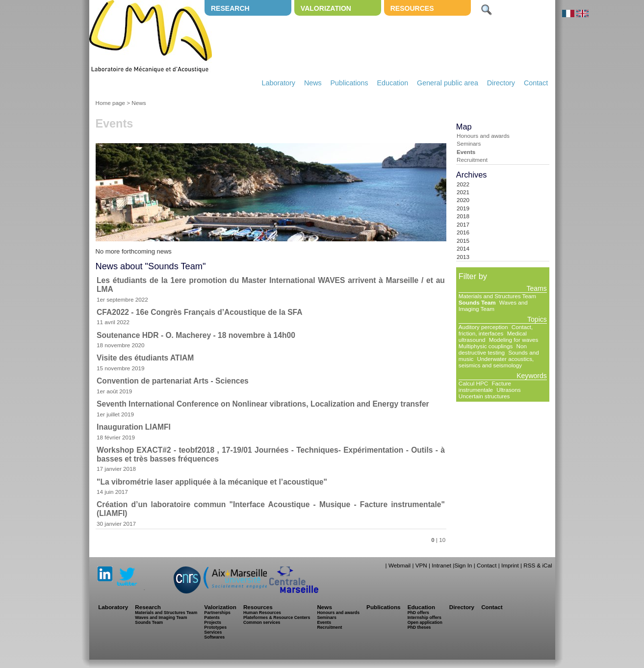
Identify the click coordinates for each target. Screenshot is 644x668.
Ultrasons (508, 390)
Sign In (463, 565)
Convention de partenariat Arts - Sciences (173, 381)
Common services (262, 622)
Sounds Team (477, 302)
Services (213, 632)
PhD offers (418, 613)
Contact (536, 83)
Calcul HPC (473, 383)
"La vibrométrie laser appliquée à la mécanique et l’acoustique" (212, 482)
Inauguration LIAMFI (134, 427)
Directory (501, 83)
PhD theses (419, 627)
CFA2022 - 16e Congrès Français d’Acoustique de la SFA (199, 312)
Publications (349, 83)
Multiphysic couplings (486, 346)
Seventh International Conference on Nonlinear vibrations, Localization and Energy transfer (263, 404)
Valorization (326, 8)
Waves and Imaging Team (493, 306)
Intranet (441, 565)
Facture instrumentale (485, 386)
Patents (212, 617)
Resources (412, 8)
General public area (448, 83)
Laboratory (279, 83)
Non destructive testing (493, 349)
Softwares (214, 637)
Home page (110, 103)
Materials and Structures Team (497, 296)
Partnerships (217, 613)
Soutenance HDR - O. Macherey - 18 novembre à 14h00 (196, 335)
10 (442, 540)
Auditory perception (483, 327)
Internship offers (425, 617)
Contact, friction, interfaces (496, 330)
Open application (425, 622)
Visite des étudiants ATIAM (145, 358)
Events (466, 152)
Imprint (510, 565)
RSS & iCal (538, 565)
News (313, 83)
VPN (421, 565)
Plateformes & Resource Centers (277, 617)
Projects (213, 622)
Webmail (399, 565)
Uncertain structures (484, 396)
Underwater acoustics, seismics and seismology (496, 362)
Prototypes (215, 627)
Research (230, 8)
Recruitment (472, 160)
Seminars (469, 143)
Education (393, 83)
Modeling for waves (514, 340)
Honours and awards (483, 136)
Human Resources (262, 613)
